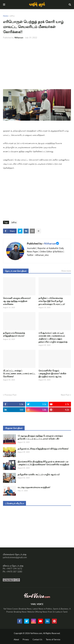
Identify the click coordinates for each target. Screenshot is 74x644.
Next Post (65, 395)
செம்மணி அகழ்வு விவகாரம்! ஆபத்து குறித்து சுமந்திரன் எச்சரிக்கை (17, 301)
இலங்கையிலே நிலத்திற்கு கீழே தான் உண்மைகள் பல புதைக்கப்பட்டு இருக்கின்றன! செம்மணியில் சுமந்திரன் (43, 463)
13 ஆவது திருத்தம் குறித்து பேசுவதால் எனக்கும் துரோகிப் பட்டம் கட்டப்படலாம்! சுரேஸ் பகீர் (40, 437)
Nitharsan (50, 243)
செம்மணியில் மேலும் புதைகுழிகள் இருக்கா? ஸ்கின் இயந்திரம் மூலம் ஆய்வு (52, 373)
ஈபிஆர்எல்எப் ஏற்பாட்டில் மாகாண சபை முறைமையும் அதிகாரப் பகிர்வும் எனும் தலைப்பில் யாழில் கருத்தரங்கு (53, 337)
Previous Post (10, 395)
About (16, 639)
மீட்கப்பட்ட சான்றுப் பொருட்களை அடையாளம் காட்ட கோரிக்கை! (19, 373)
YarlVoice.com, (37, 633)
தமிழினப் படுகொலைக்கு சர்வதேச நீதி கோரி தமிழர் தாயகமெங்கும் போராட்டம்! (52, 301)
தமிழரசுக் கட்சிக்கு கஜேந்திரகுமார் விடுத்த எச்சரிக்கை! (43, 449)
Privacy (26, 639)
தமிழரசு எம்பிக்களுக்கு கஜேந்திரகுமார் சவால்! (14, 334)
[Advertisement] (37, 64)
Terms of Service (53, 639)
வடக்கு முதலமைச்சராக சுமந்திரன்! (34, 487)
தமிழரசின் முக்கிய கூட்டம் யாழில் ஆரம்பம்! (39, 474)
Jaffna (12, 16)
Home (5, 16)
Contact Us (37, 639)
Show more (66, 271)
